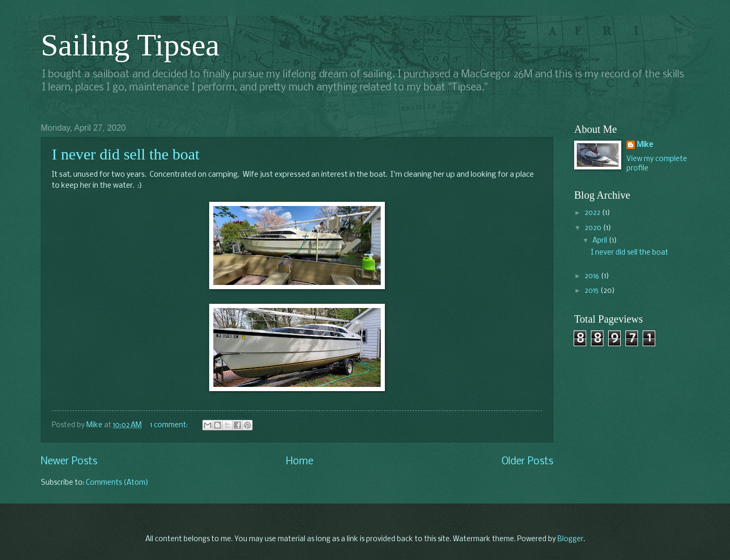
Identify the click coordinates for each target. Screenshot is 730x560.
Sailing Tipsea (130, 45)
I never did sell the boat (126, 154)
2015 (592, 291)
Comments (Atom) (117, 483)
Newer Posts (69, 462)
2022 (593, 213)
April (601, 241)
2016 (593, 276)
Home (300, 462)
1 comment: (170, 425)
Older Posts (527, 462)
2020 (594, 228)
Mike (645, 145)
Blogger (571, 539)
